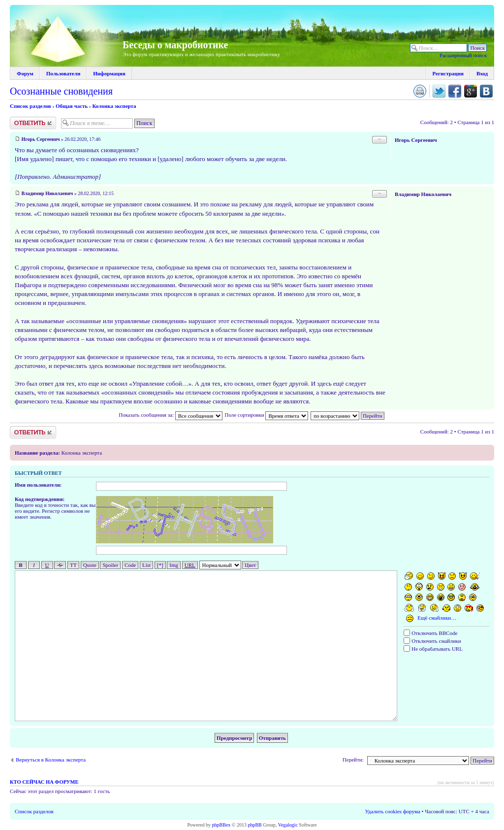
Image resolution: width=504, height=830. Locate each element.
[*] (160, 565)
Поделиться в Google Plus (471, 91)
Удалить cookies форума (393, 811)
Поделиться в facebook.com (455, 91)
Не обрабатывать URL (433, 649)
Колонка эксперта (114, 106)
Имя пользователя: (38, 485)
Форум (25, 73)
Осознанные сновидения (61, 91)
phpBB (254, 825)
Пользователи (63, 73)
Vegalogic (288, 825)
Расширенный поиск (463, 55)
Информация (109, 73)
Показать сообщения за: (170, 415)
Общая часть (72, 106)
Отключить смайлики (432, 641)
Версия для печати (420, 91)
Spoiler (110, 565)
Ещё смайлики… (437, 618)
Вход (482, 73)
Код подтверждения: (40, 499)
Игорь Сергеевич (41, 139)
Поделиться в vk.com (486, 91)
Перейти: (353, 760)
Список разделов (31, 106)
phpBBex (221, 825)
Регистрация (448, 73)
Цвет (250, 565)
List (146, 565)
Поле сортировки (266, 415)
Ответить (33, 123)
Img (174, 565)
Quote (90, 565)
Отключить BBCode (430, 633)
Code (130, 565)
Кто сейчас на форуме (44, 782)
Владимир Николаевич (47, 193)
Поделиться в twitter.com (439, 91)
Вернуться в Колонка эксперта (51, 760)
